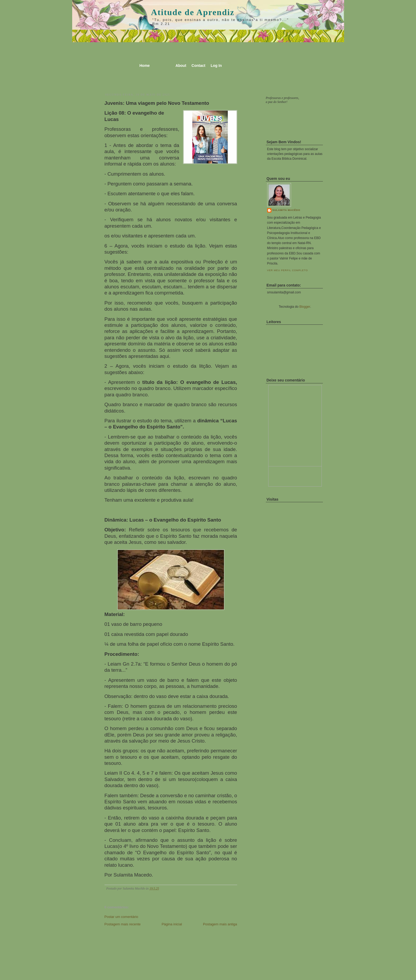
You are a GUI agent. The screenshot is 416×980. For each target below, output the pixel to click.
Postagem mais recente (123, 924)
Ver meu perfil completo (288, 270)
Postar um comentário (121, 917)
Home (145, 66)
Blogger (305, 307)
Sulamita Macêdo (286, 210)
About (181, 66)
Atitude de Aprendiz (193, 12)
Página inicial (172, 924)
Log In (216, 66)
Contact (198, 66)
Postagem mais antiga (220, 924)
